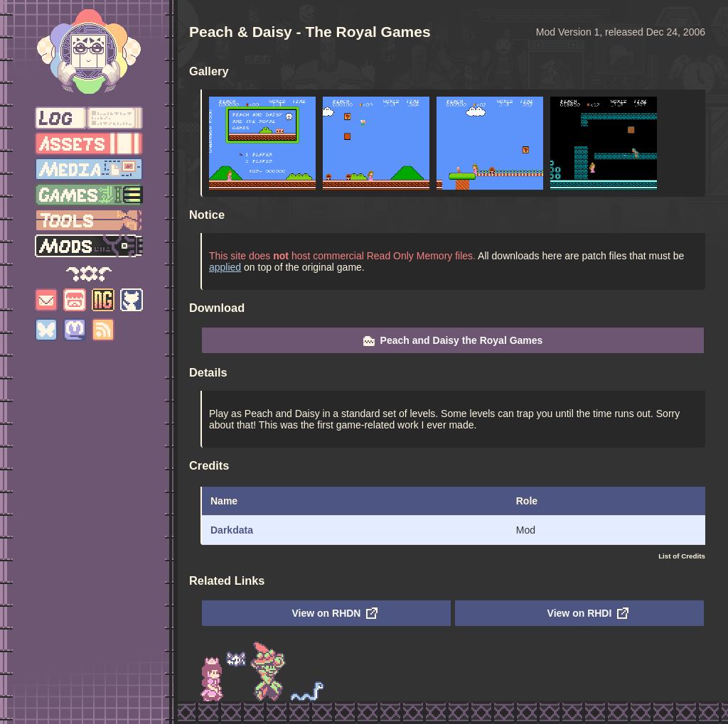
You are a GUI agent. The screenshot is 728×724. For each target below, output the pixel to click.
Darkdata (232, 530)
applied (225, 267)
